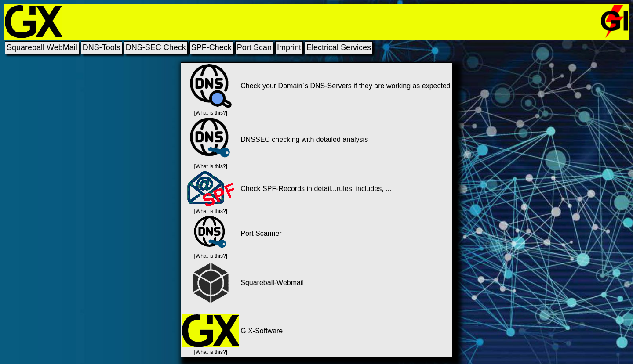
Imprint (289, 47)
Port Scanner (261, 233)
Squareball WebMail (42, 47)
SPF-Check (211, 47)
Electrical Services (339, 47)
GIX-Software (262, 331)
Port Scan (254, 47)
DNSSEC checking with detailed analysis (304, 139)
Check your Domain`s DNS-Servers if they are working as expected (346, 86)
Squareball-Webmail (272, 283)
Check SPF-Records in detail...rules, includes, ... (316, 189)
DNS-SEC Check (156, 47)
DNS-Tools (102, 47)
